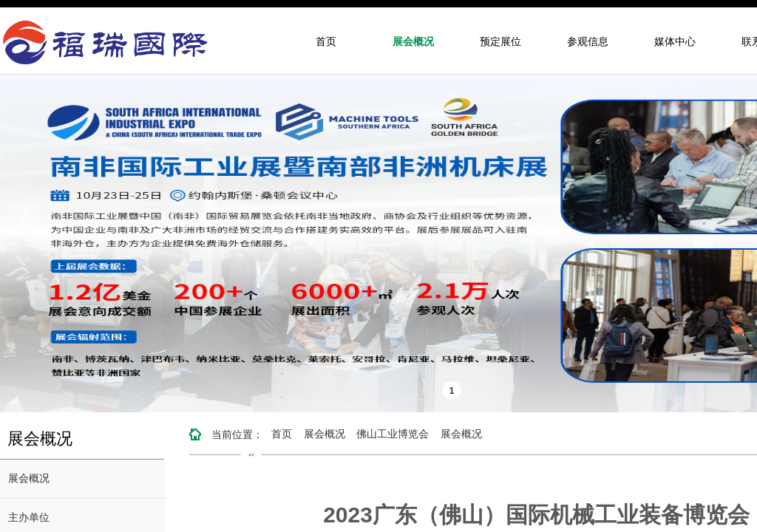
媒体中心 (675, 42)
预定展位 (500, 42)
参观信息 (588, 42)
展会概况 (413, 42)
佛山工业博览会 (393, 434)
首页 (326, 42)
